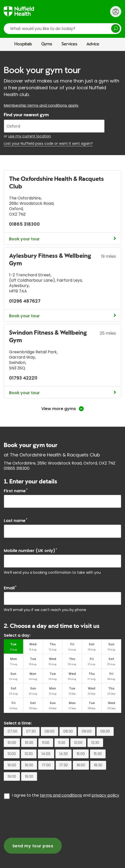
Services (69, 44)
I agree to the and (66, 795)
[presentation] (42, 818)
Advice (93, 44)
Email (10, 588)
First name (16, 491)
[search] (62, 29)
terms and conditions (61, 795)
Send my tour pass (33, 846)
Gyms (47, 44)
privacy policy (105, 795)
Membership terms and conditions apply (41, 105)
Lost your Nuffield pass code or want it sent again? (48, 144)
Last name (16, 521)
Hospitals (23, 44)
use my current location (30, 136)
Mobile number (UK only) (30, 551)
